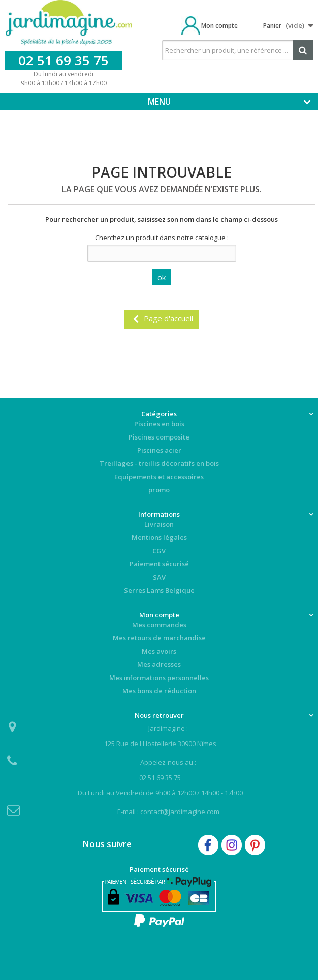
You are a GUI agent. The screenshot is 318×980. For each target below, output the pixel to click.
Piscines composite (159, 437)
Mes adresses (159, 664)
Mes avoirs (159, 651)
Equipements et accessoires (159, 477)
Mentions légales (159, 537)
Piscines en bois (159, 424)
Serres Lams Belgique (159, 590)
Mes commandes (159, 625)
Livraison (159, 524)
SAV (159, 577)
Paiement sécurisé (159, 564)
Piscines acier (159, 450)
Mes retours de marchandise (159, 638)
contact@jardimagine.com (180, 812)
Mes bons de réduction (159, 691)
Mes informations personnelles (159, 678)
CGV (159, 551)
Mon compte (219, 26)
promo (159, 490)
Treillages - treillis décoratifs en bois (159, 463)
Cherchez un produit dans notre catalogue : (162, 238)
